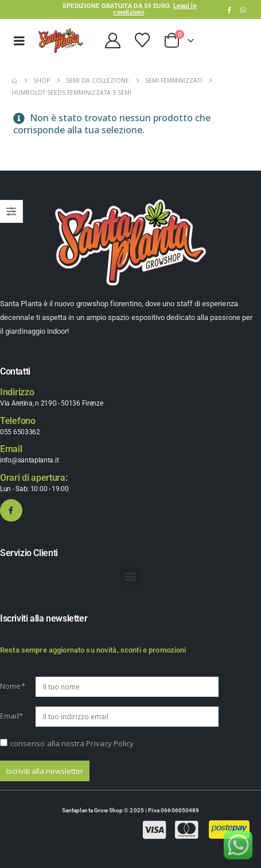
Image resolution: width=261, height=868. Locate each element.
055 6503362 (20, 432)
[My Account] (112, 40)
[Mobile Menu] (19, 41)
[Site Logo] (61, 41)
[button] (130, 576)
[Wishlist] (142, 40)
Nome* (13, 686)
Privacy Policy (110, 743)
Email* (11, 716)
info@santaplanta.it (29, 460)
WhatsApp (243, 10)
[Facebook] (229, 10)
